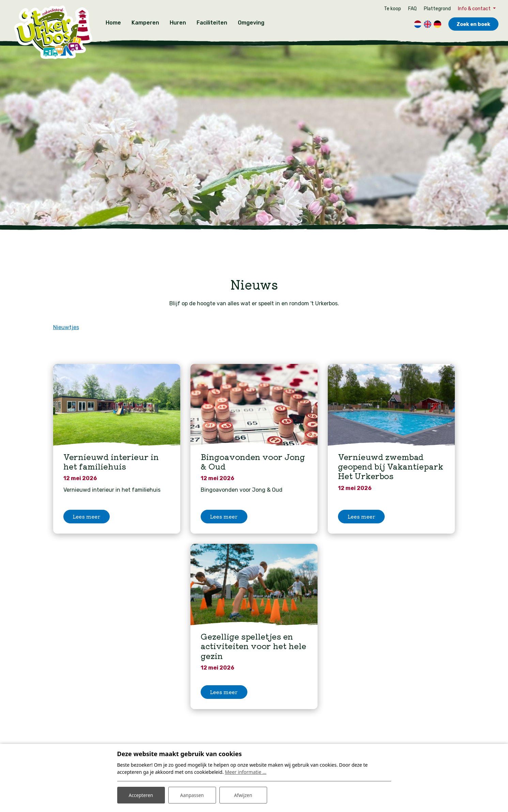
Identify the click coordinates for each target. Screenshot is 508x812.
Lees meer (87, 520)
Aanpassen (192, 794)
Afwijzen (243, 794)
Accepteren (141, 794)
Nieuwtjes (66, 324)
